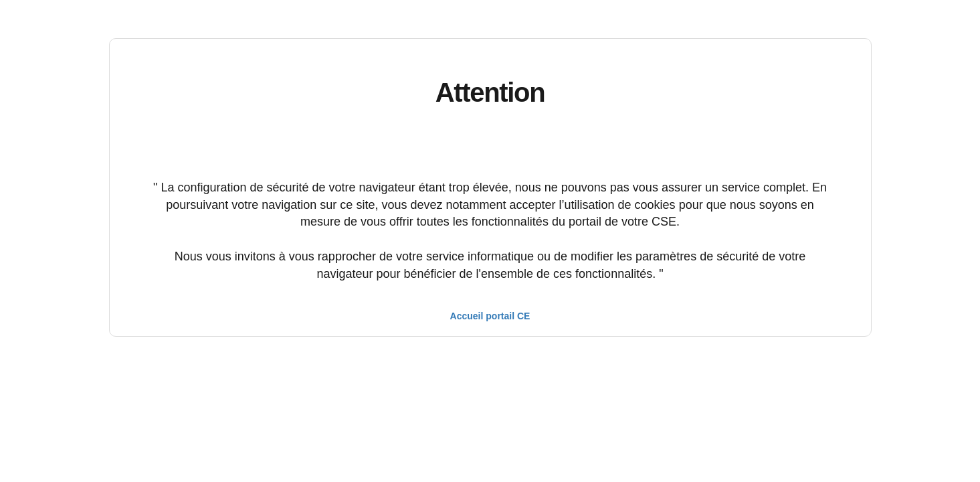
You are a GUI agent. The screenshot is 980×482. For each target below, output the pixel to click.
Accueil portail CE (490, 316)
